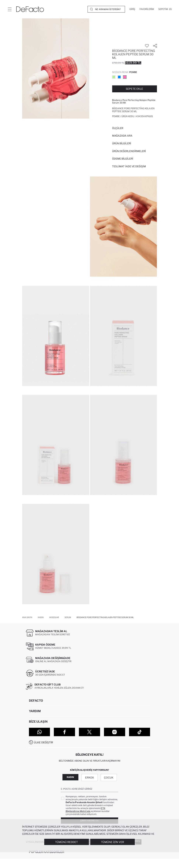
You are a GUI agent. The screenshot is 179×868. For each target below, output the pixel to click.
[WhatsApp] (40, 732)
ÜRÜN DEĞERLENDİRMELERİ (129, 151)
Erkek (90, 777)
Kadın (70, 777)
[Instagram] (115, 732)
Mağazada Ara (122, 136)
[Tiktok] (140, 732)
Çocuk (109, 777)
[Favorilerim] (147, 9)
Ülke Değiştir (44, 742)
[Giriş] (132, 9)
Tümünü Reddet (66, 842)
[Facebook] (64, 732)
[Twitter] (89, 732)
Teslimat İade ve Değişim (129, 166)
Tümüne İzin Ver (113, 842)
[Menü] (10, 9)
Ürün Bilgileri (122, 143)
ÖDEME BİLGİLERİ (123, 159)
